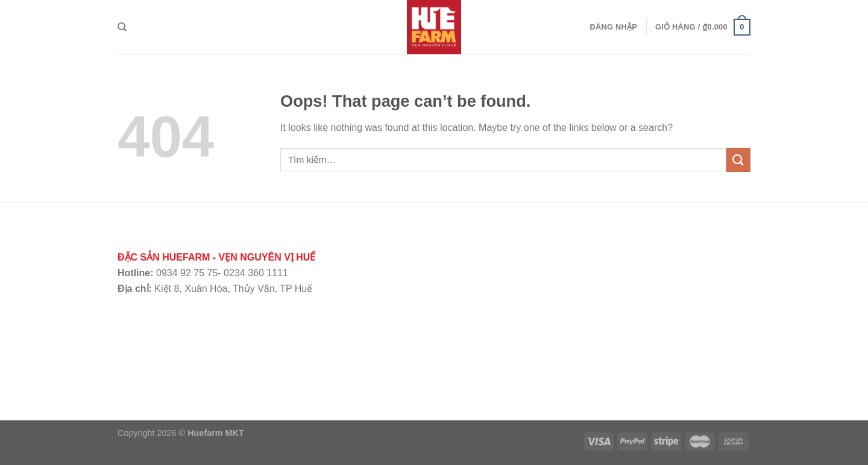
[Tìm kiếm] (122, 27)
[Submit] (738, 160)
